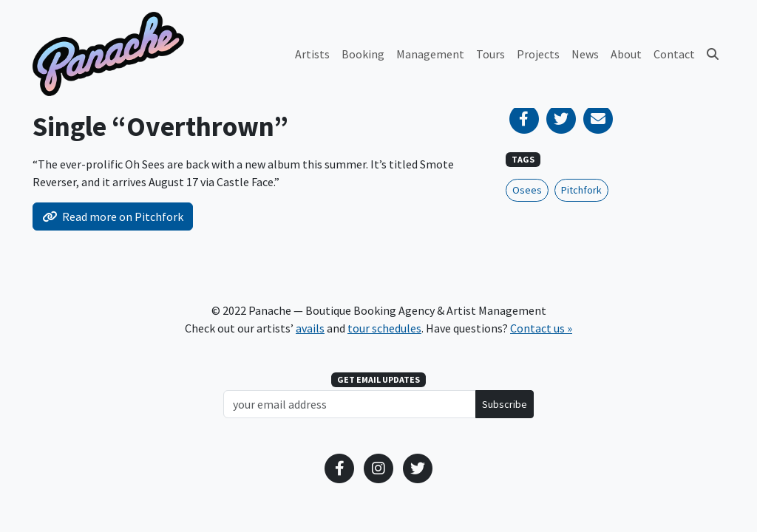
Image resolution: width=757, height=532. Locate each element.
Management (430, 54)
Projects (538, 54)
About (626, 54)
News (585, 54)
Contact (674, 54)
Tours (490, 54)
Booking (363, 54)
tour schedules (384, 328)
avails (310, 328)
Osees (527, 190)
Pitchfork (581, 190)
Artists (312, 54)
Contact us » (541, 328)
